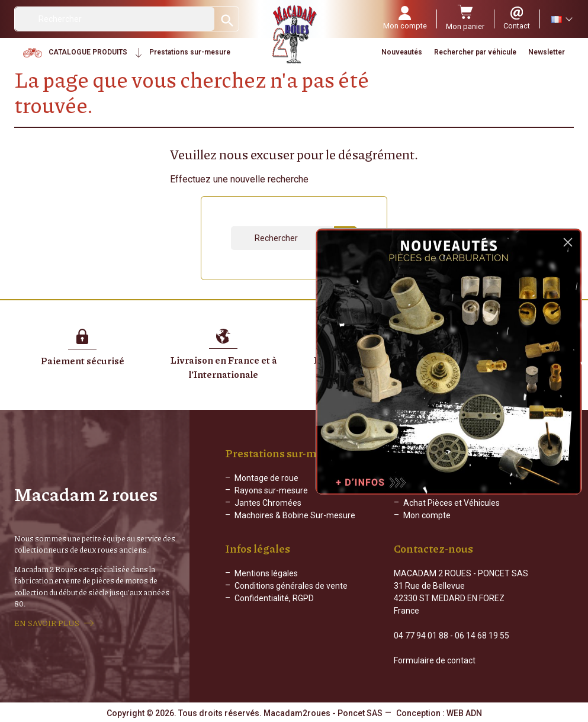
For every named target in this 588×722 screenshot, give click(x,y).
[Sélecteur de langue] (561, 19)
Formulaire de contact (435, 660)
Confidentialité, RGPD (274, 598)
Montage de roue (266, 478)
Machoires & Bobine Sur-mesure (295, 515)
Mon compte (427, 515)
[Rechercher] (115, 19)
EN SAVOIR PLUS (47, 623)
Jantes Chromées (268, 503)
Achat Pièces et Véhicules (452, 503)
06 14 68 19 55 (482, 636)
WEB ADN (464, 713)
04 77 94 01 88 (421, 636)
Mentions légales (266, 573)
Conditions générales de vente (291, 586)
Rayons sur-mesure (271, 490)
